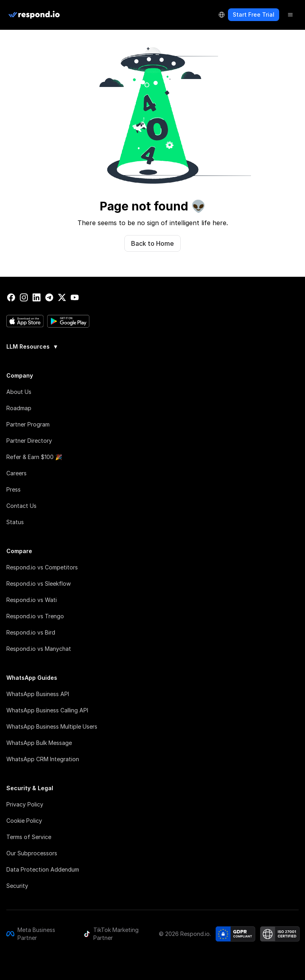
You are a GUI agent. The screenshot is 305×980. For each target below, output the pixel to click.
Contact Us (21, 506)
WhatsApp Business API (38, 694)
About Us (19, 392)
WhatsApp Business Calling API (47, 710)
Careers (16, 473)
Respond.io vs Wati (32, 600)
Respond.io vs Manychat (39, 649)
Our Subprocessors (32, 853)
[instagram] (24, 297)
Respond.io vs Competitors (42, 567)
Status (15, 522)
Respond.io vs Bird (31, 632)
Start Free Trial (254, 14)
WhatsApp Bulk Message (39, 743)
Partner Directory (29, 441)
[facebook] (11, 297)
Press (14, 489)
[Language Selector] (222, 15)
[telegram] (49, 297)
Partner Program (28, 424)
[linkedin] (37, 297)
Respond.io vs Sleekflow (39, 584)
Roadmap (19, 408)
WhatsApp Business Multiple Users (52, 726)
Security (17, 886)
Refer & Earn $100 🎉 (34, 457)
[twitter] (62, 297)
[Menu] (290, 15)
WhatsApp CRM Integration (43, 759)
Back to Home (152, 243)
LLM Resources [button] (32, 347)
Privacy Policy (25, 804)
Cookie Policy (24, 821)
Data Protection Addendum (43, 869)
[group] (152, 346)
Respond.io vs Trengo (35, 616)
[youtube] (75, 297)
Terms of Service (29, 837)
